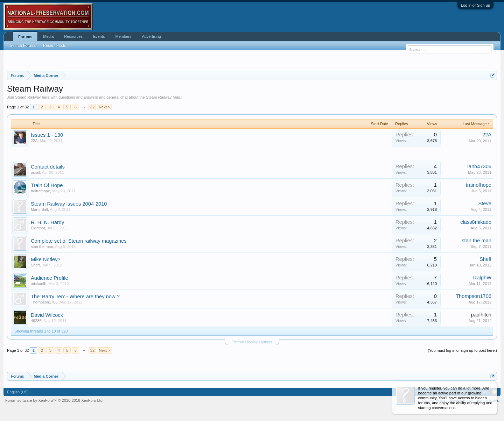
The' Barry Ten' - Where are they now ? (75, 297)
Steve (485, 204)
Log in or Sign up (475, 5)
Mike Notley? (46, 259)
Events (99, 36)
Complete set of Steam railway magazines (79, 241)
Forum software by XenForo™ (54, 400)
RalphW (482, 278)
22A (34, 141)
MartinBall (39, 209)
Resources (73, 36)
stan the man (42, 247)
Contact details (48, 167)
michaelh (38, 284)
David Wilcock (47, 315)
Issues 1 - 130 (47, 135)
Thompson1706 (44, 302)
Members (124, 36)
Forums (25, 37)
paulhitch (481, 315)
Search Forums (23, 45)
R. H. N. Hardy (47, 222)
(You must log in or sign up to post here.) (462, 350)
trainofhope (40, 191)
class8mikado (476, 222)
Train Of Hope (47, 185)
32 (92, 107)
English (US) (18, 392)
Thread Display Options (252, 342)
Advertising (151, 36)
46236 (36, 321)
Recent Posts (54, 45)
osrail (35, 172)
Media (48, 36)
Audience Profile (50, 278)
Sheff (35, 265)
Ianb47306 (479, 166)
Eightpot (38, 228)
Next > (104, 107)
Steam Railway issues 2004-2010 (69, 204)
